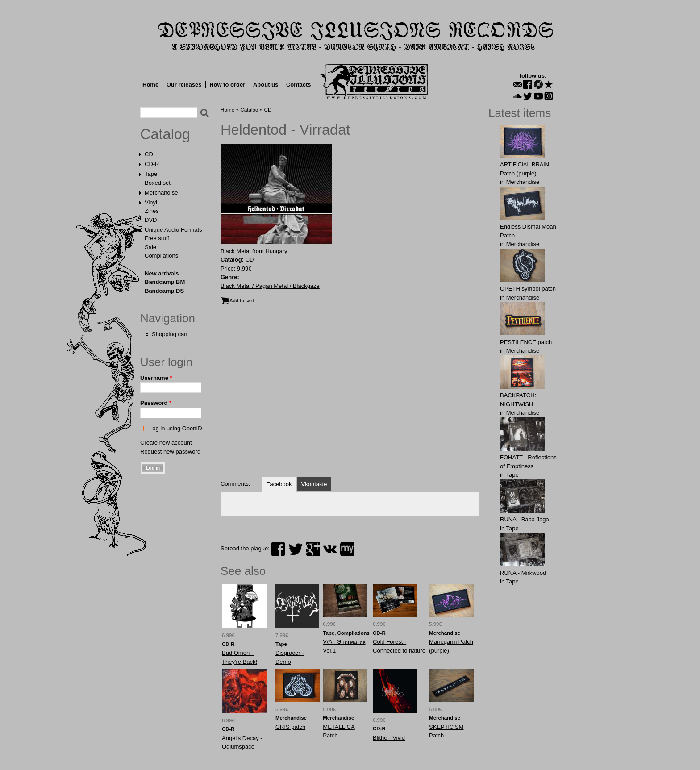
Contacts (299, 85)
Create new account (166, 443)
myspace (347, 549)
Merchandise (161, 193)
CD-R (152, 164)
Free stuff (157, 238)
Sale (150, 247)
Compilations (161, 256)
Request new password (170, 452)
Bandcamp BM (165, 282)
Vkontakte (314, 484)
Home (150, 85)
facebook (278, 549)
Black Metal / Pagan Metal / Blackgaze (270, 286)
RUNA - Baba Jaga (525, 519)
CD (149, 154)
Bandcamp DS (164, 291)
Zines (152, 211)
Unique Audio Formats (173, 230)
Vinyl (151, 202)
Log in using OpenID (176, 428)
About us (266, 85)
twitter (296, 549)
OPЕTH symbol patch (528, 289)
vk (330, 549)
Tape (151, 174)
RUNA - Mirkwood (523, 573)
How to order (227, 85)
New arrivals (162, 273)
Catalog (165, 134)
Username (156, 378)
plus (313, 549)
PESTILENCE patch (526, 342)
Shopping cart (170, 334)
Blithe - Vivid (389, 738)
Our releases (184, 85)
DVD (151, 220)
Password (156, 403)
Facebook (279, 484)
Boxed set (158, 183)
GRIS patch (290, 727)
